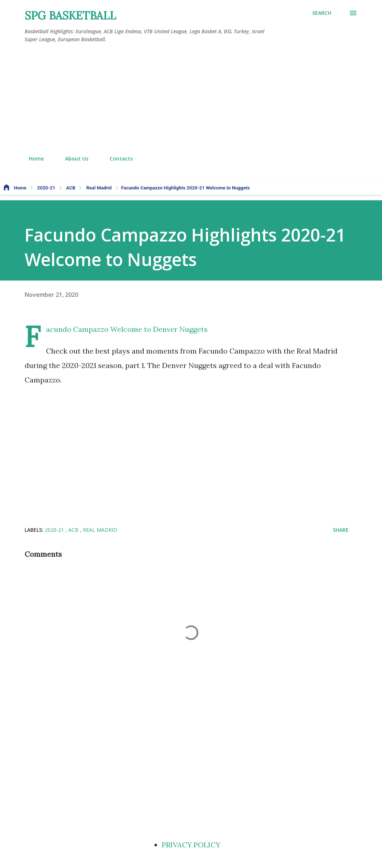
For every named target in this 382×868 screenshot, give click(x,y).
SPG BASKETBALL (70, 16)
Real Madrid (100, 530)
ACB (74, 530)
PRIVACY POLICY (191, 845)
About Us (72, 159)
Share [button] (341, 530)
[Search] (322, 13)
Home (32, 159)
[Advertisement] (191, 99)
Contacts (117, 159)
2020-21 (55, 530)
